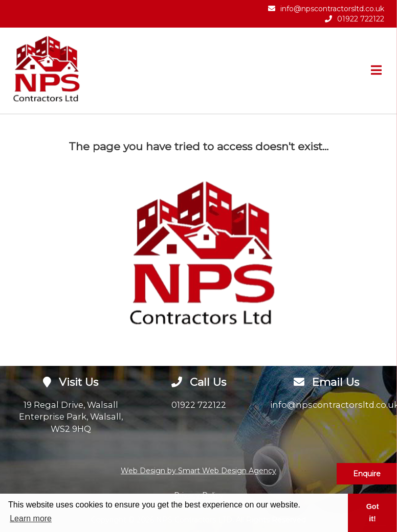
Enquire (367, 474)
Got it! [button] (373, 513)
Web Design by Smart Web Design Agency (198, 471)
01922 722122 (361, 19)
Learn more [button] (31, 518)
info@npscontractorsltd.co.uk (332, 9)
